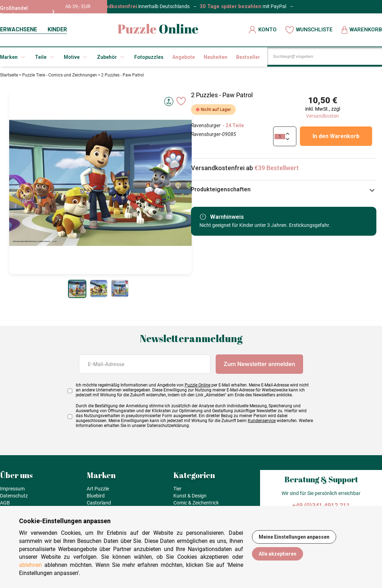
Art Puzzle (98, 489)
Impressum (12, 489)
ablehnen (30, 565)
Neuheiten (215, 57)
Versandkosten (322, 116)
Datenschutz (14, 496)
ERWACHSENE (19, 29)
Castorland (99, 503)
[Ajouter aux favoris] (181, 101)
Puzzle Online (198, 385)
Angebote (184, 57)
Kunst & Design (190, 496)
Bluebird (96, 496)
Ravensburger (206, 125)
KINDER (57, 29)
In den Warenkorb (336, 136)
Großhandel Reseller (27, 12)
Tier (177, 489)
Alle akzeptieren (278, 554)
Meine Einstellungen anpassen (294, 537)
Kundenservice (262, 421)
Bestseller (248, 57)
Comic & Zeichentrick (196, 503)
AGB (5, 503)
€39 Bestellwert (277, 168)
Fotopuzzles (149, 57)
